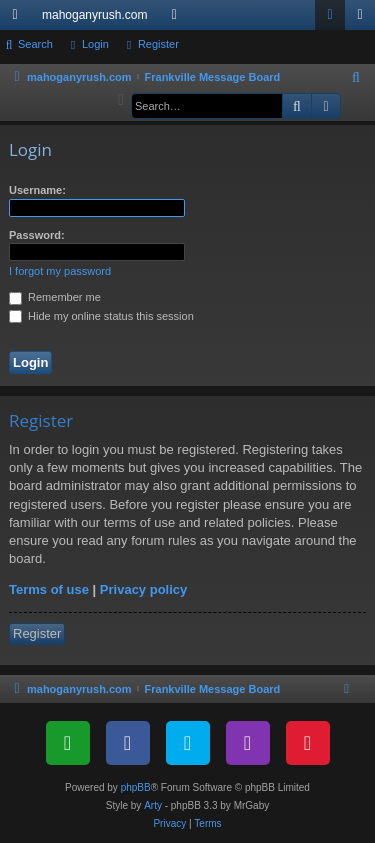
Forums (178, 19)
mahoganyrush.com (94, 15)
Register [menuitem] (364, 19)
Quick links (19, 19)
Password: (37, 235)
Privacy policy (143, 589)
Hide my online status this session (101, 316)
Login (95, 44)
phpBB (136, 787)
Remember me (55, 297)
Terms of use (49, 589)
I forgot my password (60, 271)
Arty (153, 805)
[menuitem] (357, 78)
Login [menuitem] (334, 19)
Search (35, 44)
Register (158, 44)
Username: (37, 190)
